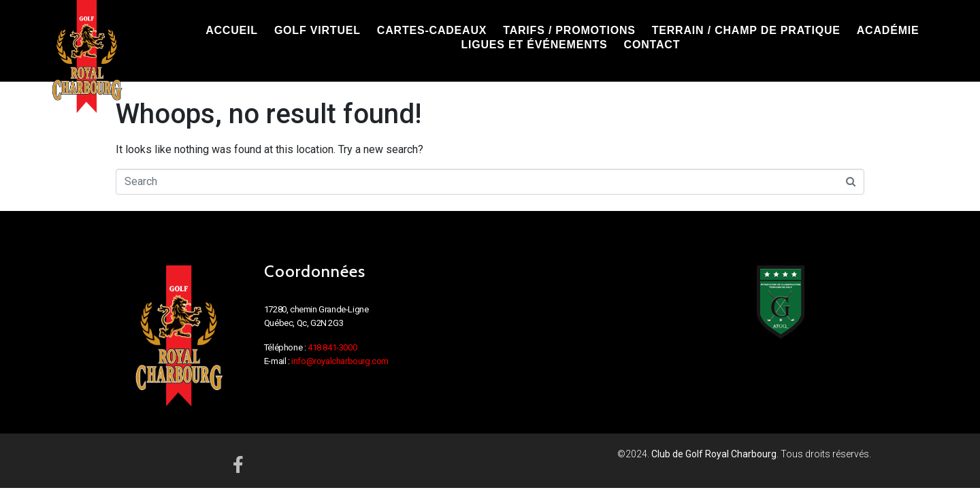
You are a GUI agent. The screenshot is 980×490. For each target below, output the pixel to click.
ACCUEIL (232, 30)
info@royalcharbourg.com (340, 361)
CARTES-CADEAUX (432, 30)
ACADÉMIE (888, 30)
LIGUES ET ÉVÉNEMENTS (534, 45)
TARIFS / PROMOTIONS (569, 30)
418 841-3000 (332, 347)
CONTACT (652, 45)
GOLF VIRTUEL (317, 30)
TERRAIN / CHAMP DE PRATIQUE (746, 30)
